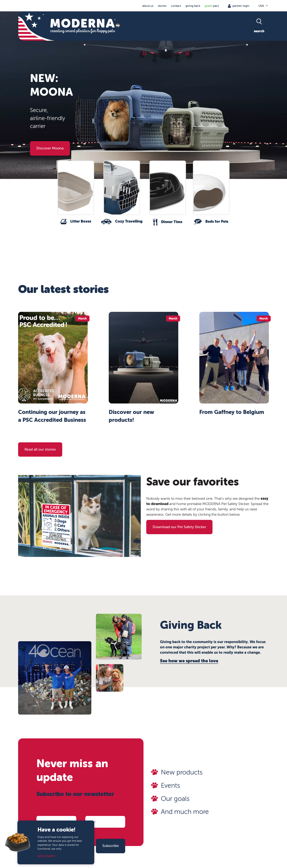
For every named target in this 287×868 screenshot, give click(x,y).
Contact (176, 6)
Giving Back (193, 6)
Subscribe (111, 846)
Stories (162, 6)
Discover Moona (50, 148)
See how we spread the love (189, 661)
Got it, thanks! (46, 856)
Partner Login (241, 6)
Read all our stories (40, 449)
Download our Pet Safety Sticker (179, 527)
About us (148, 6)
